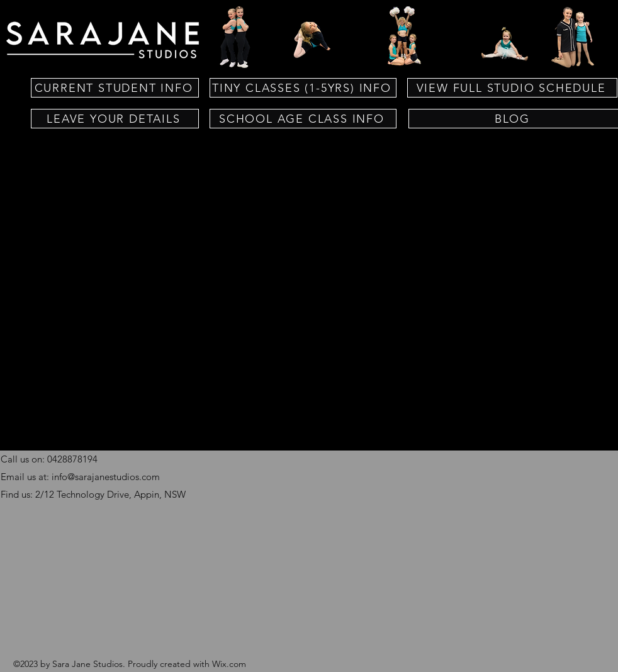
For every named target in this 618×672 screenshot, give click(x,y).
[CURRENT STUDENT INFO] (115, 88)
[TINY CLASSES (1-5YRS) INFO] (303, 88)
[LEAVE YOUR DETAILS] (115, 119)
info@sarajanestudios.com (106, 477)
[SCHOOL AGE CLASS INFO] (303, 119)
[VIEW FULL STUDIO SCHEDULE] (512, 88)
